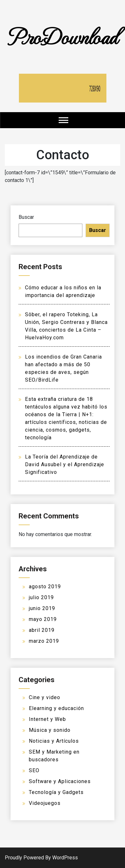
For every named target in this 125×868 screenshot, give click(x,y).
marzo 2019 (44, 641)
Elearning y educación (56, 708)
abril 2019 (42, 630)
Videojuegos (45, 803)
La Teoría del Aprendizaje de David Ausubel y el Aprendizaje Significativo (65, 464)
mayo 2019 (43, 619)
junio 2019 (42, 608)
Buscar (26, 217)
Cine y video (45, 697)
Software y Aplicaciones (60, 781)
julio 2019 (41, 597)
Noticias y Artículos (54, 741)
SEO (34, 770)
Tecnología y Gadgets (56, 792)
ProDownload (63, 36)
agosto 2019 (45, 587)
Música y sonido (50, 730)
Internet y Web (47, 719)
